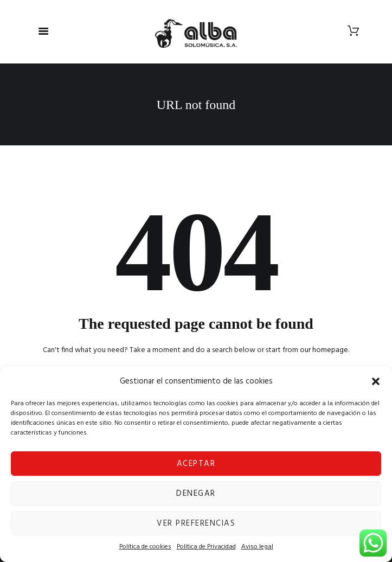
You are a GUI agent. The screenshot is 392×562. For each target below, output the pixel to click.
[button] (376, 381)
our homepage (324, 350)
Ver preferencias (196, 523)
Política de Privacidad (206, 547)
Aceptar (196, 464)
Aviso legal (257, 547)
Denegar (196, 494)
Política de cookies (145, 547)
